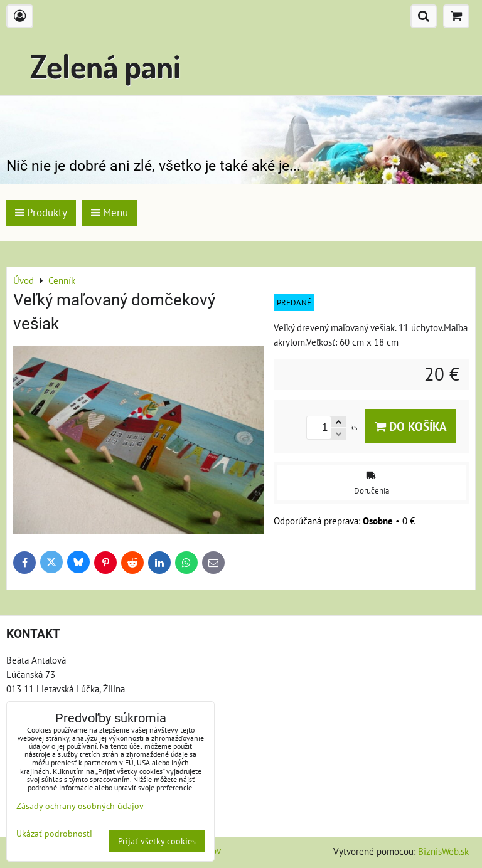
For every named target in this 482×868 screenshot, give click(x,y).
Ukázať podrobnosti (54, 834)
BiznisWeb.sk (443, 851)
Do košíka (411, 426)
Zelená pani (105, 66)
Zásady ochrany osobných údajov (80, 806)
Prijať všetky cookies (157, 841)
